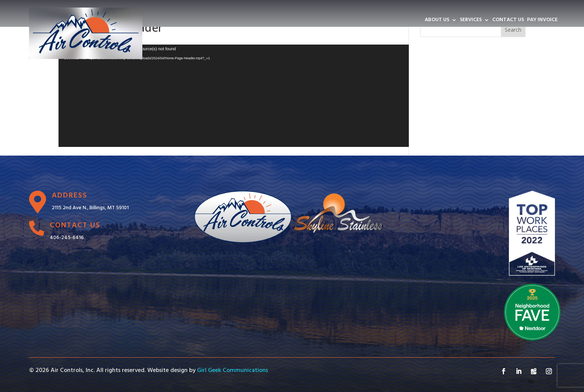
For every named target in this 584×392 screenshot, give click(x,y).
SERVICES (471, 21)
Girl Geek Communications (233, 370)
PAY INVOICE (542, 21)
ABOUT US (437, 21)
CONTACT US (508, 21)
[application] (234, 96)
